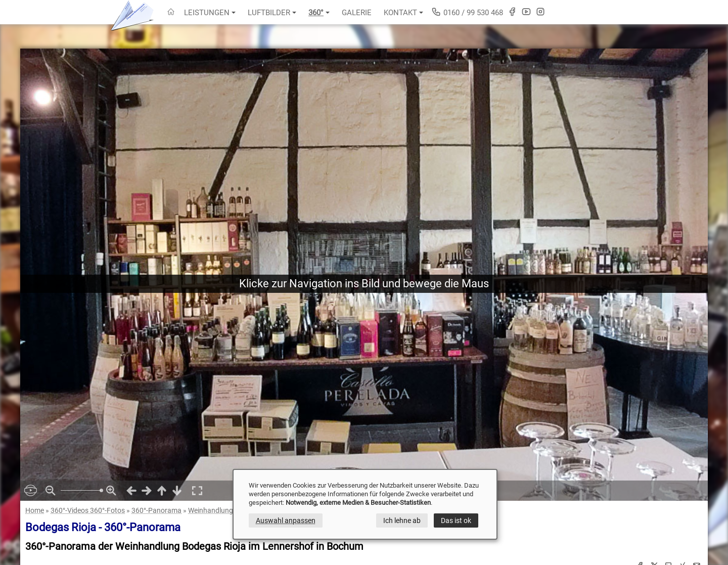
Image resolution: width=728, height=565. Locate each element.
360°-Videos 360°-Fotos (88, 510)
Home (35, 510)
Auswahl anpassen (286, 520)
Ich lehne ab (402, 520)
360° (319, 13)
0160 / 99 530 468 (467, 12)
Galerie (357, 13)
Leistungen (210, 13)
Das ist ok (456, 520)
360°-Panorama (156, 510)
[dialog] (365, 504)
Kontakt (403, 13)
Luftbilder (272, 13)
